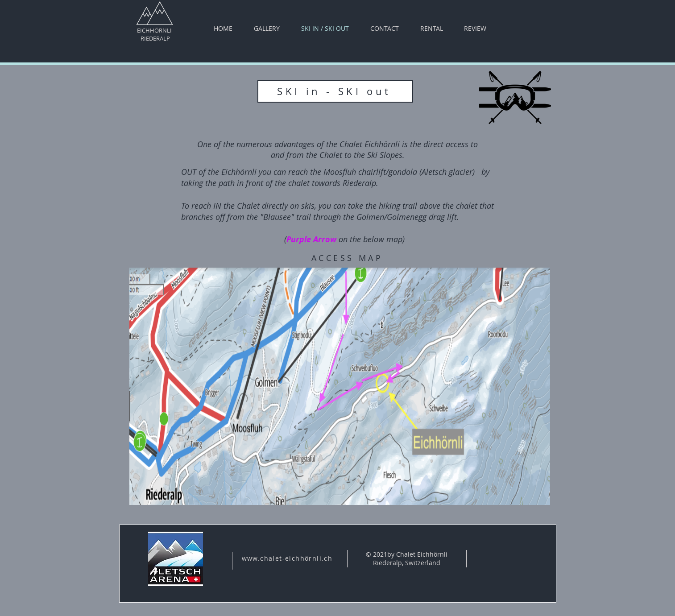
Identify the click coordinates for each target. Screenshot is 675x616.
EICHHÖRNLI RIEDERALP (154, 34)
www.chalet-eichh (273, 558)
